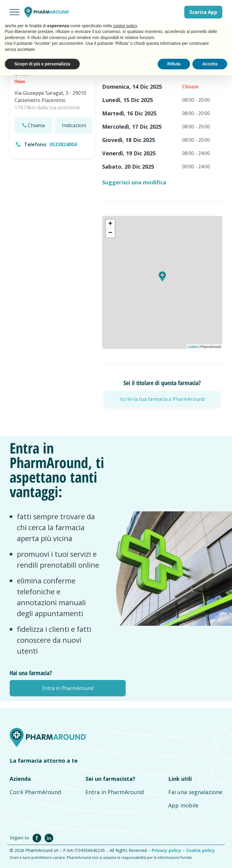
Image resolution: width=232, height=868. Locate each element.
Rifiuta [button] (174, 64)
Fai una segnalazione (195, 792)
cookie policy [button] (125, 26)
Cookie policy (200, 850)
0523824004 (63, 144)
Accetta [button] (210, 64)
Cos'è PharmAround (35, 792)
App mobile (183, 805)
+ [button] (110, 224)
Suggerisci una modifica (134, 182)
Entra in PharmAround (115, 792)
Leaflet (193, 347)
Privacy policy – (169, 850)
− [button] (110, 233)
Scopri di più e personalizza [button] (42, 64)
